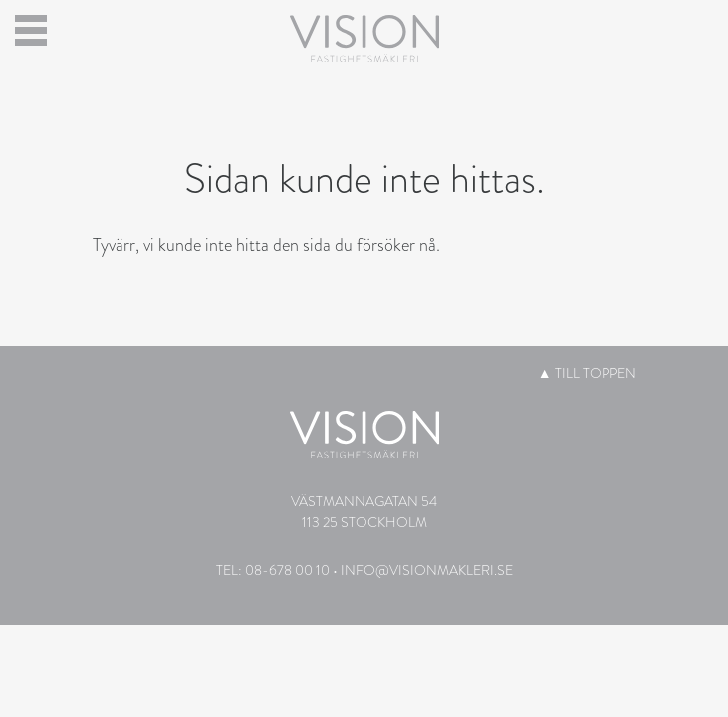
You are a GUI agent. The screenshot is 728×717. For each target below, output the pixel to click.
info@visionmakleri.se (427, 570)
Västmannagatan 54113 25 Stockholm (364, 511)
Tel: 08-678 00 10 (273, 570)
